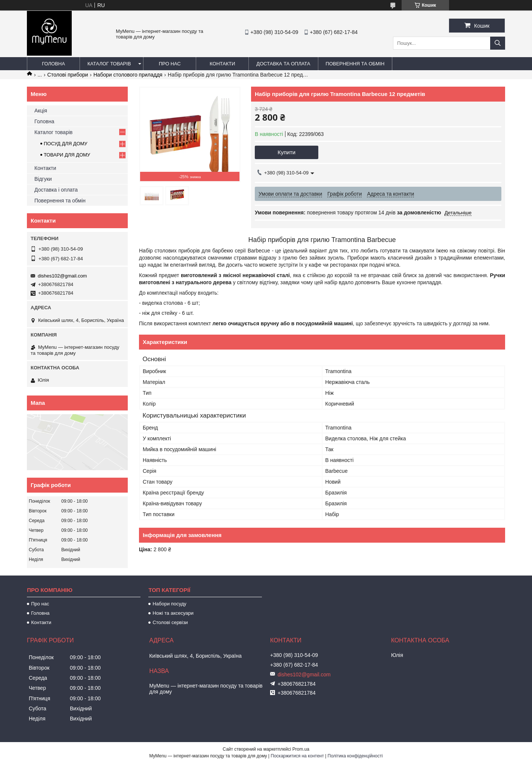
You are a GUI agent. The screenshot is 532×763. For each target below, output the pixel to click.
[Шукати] (498, 43)
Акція (41, 111)
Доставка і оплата (56, 190)
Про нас (170, 64)
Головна (53, 64)
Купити (287, 152)
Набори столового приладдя (128, 75)
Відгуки (43, 179)
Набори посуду (169, 604)
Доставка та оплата (283, 64)
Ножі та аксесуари (173, 613)
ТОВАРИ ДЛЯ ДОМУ (67, 155)
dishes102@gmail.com (62, 276)
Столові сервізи (170, 622)
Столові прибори (68, 75)
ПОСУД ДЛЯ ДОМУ (66, 144)
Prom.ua (301, 749)
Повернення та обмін (355, 64)
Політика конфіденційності (355, 756)
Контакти (222, 64)
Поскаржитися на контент (297, 756)
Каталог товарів (109, 64)
